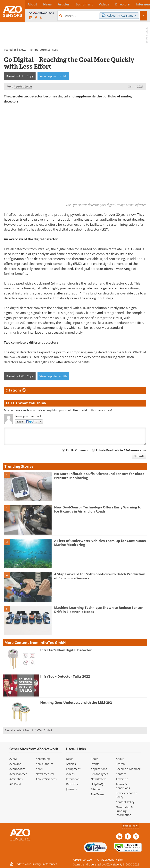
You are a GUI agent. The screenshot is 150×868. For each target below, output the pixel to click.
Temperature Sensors (44, 50)
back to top (131, 826)
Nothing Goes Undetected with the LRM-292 (76, 702)
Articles (71, 764)
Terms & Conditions (123, 786)
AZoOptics (16, 779)
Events (95, 764)
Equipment (73, 769)
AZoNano (15, 764)
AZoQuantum (44, 764)
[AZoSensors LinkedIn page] (31, 18)
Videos (70, 774)
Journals (71, 789)
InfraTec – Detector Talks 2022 (65, 676)
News (23, 50)
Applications (99, 769)
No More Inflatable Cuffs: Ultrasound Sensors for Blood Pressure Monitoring (99, 476)
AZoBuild (15, 784)
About (120, 759)
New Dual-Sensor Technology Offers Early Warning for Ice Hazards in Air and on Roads (99, 509)
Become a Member (128, 769)
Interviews (73, 779)
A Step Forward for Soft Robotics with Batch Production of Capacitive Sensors (100, 576)
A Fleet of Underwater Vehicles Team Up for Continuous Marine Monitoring (100, 543)
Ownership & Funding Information (124, 811)
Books (95, 759)
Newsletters (99, 779)
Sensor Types (100, 774)
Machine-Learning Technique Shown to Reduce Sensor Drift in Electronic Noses (98, 609)
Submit (139, 456)
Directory (72, 784)
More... (143, 4)
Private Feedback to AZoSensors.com (121, 450)
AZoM (13, 759)
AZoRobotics (17, 769)
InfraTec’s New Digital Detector (66, 650)
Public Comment (77, 450)
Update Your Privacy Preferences (33, 863)
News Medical (45, 774)
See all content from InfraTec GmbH (28, 730)
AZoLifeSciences (46, 779)
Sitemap (96, 789)
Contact (121, 774)
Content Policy (125, 802)
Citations (16, 390)
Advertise (122, 779)
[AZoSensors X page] (41, 18)
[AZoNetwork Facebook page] (36, 18)
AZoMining (43, 759)
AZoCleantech (18, 774)
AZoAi (39, 769)
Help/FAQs (98, 784)
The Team (97, 794)
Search (120, 764)
